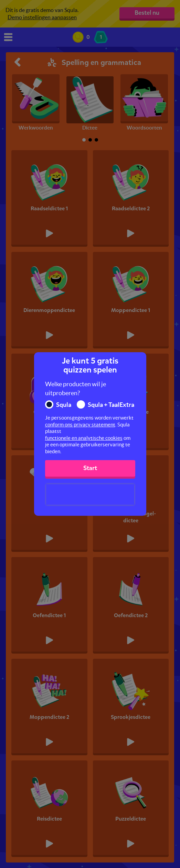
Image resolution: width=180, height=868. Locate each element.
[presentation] (90, 494)
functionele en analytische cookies (84, 438)
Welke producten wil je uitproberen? (76, 388)
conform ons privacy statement (80, 425)
